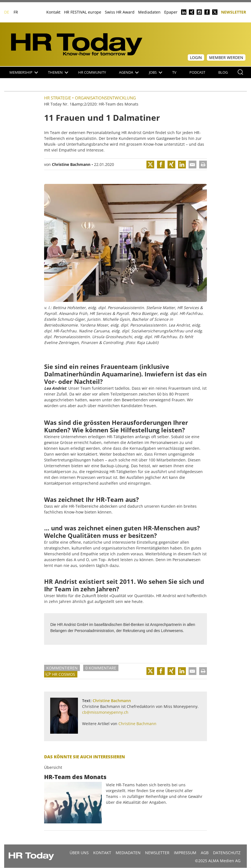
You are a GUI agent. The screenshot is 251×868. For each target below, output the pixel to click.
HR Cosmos (64, 674)
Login (196, 57)
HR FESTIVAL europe (83, 12)
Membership (24, 72)
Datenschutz (227, 853)
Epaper (171, 12)
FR (16, 12)
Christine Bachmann (71, 164)
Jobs (156, 72)
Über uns (79, 853)
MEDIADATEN (128, 853)
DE (7, 12)
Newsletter (234, 12)
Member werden (226, 57)
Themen (58, 72)
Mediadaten (149, 12)
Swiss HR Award (120, 12)
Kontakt (53, 12)
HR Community (92, 72)
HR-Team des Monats (75, 777)
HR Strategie (58, 98)
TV (174, 72)
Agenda (129, 72)
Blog (223, 72)
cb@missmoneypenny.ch (105, 712)
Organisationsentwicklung (105, 98)
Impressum (185, 853)
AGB (205, 853)
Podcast (197, 72)
